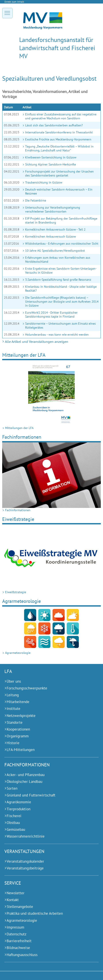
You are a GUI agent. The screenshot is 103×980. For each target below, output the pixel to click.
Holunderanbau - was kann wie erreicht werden (57, 335)
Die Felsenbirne (36, 200)
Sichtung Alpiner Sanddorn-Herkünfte (51, 164)
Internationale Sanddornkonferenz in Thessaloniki (59, 132)
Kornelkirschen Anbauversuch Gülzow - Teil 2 (55, 229)
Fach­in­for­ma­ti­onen (22, 437)
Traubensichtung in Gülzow (44, 182)
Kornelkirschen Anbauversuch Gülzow (51, 236)
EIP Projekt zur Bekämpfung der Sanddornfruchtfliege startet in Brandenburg (61, 220)
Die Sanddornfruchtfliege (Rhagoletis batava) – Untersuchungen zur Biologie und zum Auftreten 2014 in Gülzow (62, 302)
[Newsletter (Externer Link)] (46, 893)
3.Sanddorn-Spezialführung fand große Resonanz (58, 280)
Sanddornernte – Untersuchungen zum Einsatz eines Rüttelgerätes (60, 325)
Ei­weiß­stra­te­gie (18, 519)
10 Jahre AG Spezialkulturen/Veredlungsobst (55, 251)
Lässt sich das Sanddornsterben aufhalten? (54, 125)
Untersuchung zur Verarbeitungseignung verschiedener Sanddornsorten (53, 209)
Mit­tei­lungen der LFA (24, 355)
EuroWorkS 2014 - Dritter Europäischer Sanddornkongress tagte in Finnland (51, 315)
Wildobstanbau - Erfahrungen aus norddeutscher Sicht (62, 244)
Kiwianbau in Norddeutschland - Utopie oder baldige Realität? (61, 289)
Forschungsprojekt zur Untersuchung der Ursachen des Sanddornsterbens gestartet (59, 173)
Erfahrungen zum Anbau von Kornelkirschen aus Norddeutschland (58, 260)
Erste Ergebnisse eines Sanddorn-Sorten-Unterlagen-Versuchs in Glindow (61, 271)
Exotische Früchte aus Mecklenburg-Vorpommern (58, 139)
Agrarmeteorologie (22, 601)
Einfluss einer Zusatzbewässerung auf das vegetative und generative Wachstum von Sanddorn (61, 116)
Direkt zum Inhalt (14, 2)
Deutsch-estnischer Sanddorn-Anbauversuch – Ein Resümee (59, 191)
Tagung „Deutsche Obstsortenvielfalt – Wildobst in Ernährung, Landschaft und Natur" (59, 148)
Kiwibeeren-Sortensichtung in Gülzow (51, 157)
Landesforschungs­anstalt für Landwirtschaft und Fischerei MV (57, 48)
